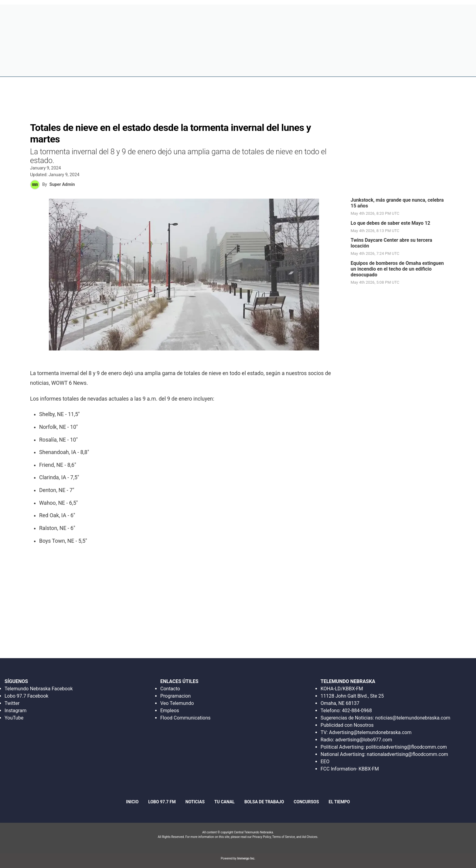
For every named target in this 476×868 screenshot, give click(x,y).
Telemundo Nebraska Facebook (39, 689)
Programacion (175, 696)
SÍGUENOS (16, 681)
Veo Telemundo (177, 703)
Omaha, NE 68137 (340, 703)
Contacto (170, 689)
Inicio (225, 67)
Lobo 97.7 (252, 67)
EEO (325, 762)
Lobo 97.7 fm (162, 802)
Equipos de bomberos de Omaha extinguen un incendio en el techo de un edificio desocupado (397, 269)
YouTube (14, 718)
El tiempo (425, 67)
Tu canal (395, 67)
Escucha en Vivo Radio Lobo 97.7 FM (348, 14)
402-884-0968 (357, 711)
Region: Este (36, 70)
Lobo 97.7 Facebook (26, 696)
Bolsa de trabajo (320, 67)
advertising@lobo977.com (364, 740)
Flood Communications (185, 718)
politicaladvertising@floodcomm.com (406, 747)
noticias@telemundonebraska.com (413, 718)
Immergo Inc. (246, 858)
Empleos (170, 711)
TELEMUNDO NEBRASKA (348, 681)
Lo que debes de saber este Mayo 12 (390, 223)
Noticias (281, 67)
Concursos (362, 67)
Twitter (12, 703)
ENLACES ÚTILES (179, 681)
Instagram (15, 711)
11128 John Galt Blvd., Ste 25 (352, 696)
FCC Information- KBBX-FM (350, 769)
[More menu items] (449, 67)
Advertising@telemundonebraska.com (370, 732)
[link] (401, 207)
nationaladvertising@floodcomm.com (407, 754)
